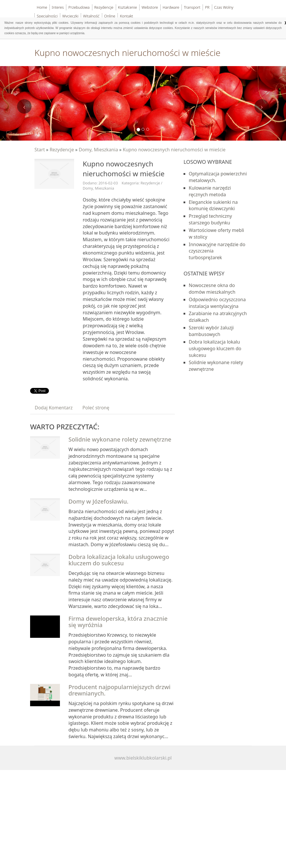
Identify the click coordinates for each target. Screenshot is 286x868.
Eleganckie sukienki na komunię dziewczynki (213, 205)
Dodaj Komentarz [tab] (54, 408)
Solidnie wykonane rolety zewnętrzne (120, 439)
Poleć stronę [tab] (96, 408)
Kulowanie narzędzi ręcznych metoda (210, 191)
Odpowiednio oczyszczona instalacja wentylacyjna (217, 303)
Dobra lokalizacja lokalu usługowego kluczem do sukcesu (119, 560)
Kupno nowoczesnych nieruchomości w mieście (174, 150)
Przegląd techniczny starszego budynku (210, 219)
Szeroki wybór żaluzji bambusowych (211, 331)
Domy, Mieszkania (98, 150)
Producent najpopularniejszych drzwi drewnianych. (120, 690)
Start (40, 150)
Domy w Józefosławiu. (99, 501)
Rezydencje (62, 150)
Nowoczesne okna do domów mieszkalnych (212, 289)
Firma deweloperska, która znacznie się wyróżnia (118, 622)
